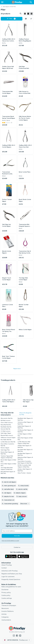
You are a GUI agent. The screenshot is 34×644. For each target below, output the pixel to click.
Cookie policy (6, 595)
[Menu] (2, 2)
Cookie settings (7, 598)
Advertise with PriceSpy (10, 571)
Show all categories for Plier (25, 414)
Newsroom (5, 608)
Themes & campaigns (9, 605)
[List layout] (28, 14)
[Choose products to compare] (26, 19)
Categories (5, 617)
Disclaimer (5, 590)
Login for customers (8, 577)
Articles (4, 614)
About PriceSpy (7, 565)
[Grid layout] (25, 14)
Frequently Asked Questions (11, 579)
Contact (4, 568)
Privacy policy (6, 592)
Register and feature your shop (12, 574)
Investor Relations (8, 611)
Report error (17, 369)
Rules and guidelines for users (11, 587)
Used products (6, 620)
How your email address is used (10, 541)
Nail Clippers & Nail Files (9, 7)
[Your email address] (17, 531)
